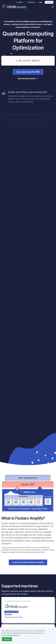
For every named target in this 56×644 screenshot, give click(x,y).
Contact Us (32, 2)
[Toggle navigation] (53, 7)
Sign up (49, 2)
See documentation (27, 78)
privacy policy (14, 635)
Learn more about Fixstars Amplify (28, 562)
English (20, 2)
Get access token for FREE (28, 72)
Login (40, 2)
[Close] (7, 639)
